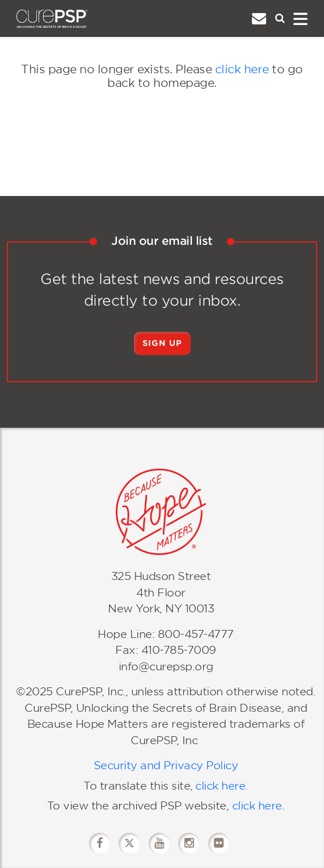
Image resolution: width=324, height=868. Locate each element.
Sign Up (162, 343)
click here (242, 69)
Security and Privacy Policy (166, 765)
